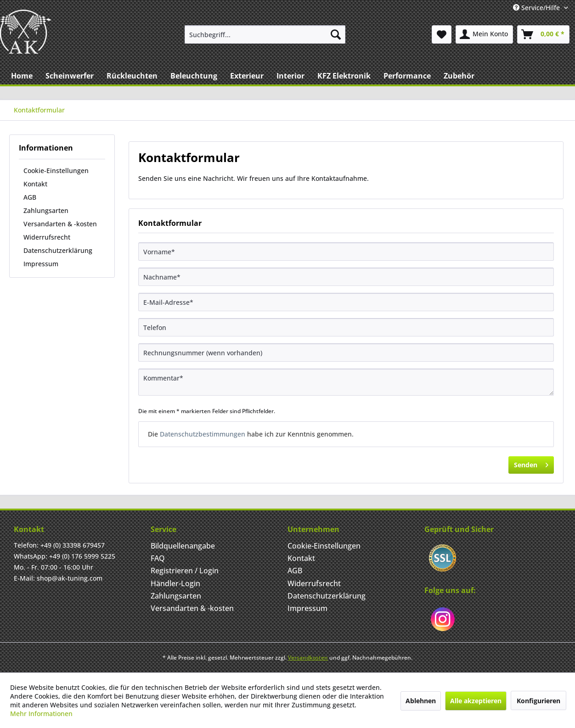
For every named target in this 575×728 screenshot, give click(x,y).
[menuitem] (265, 34)
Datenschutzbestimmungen (203, 434)
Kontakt (35, 184)
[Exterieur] (247, 76)
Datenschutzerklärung (58, 250)
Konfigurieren (538, 701)
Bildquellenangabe (183, 546)
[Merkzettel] (442, 34)
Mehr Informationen (41, 714)
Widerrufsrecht (47, 237)
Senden (531, 463)
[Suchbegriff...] (265, 34)
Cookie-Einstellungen (56, 171)
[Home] (22, 76)
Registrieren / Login (185, 571)
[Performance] (407, 76)
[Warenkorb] (543, 34)
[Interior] (290, 76)
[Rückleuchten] (132, 76)
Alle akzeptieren (476, 701)
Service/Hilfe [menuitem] (537, 8)
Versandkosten (308, 658)
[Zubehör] (459, 76)
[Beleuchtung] (194, 76)
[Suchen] (336, 34)
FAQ (158, 558)
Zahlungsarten (46, 210)
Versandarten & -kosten (60, 224)
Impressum (41, 264)
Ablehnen (421, 701)
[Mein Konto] (484, 34)
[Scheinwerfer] (70, 76)
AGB (30, 197)
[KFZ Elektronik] (344, 76)
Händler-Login (175, 583)
